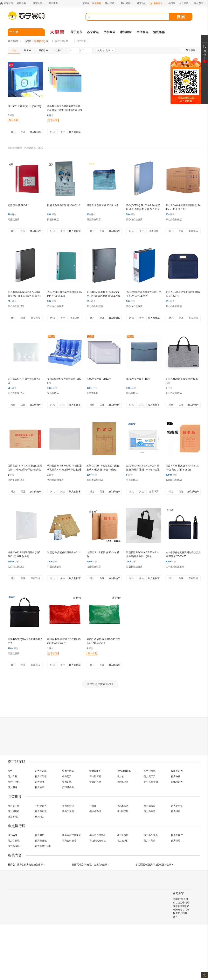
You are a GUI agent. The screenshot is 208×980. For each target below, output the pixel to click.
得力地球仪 (122, 841)
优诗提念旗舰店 (16, 480)
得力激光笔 (41, 841)
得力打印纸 (41, 776)
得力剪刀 (67, 776)
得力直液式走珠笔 (72, 835)
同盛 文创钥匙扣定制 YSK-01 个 (64, 205)
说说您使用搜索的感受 (100, 684)
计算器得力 (14, 817)
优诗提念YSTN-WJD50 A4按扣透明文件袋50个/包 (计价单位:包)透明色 (64, 470)
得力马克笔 (150, 811)
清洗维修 (159, 32)
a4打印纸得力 (151, 782)
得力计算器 (95, 776)
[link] (14, 50)
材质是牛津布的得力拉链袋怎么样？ (26, 865)
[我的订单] (111, 3)
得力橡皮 (176, 811)
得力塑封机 (14, 811)
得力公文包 (68, 811)
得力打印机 (41, 771)
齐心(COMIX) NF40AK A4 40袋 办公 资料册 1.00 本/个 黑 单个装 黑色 (25, 296)
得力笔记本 (122, 782)
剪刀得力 (40, 817)
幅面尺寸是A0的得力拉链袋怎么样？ (91, 865)
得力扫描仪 (177, 835)
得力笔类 (40, 782)
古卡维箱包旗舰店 (175, 567)
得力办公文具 (151, 835)
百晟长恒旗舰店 (134, 567)
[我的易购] (127, 3)
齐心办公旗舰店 (134, 220)
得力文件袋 (68, 806)
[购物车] (157, 3)
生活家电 (142, 32)
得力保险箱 (150, 806)
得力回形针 (122, 811)
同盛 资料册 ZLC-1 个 (19, 205)
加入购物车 (35, 132)
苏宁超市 (76, 32)
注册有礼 (97, 3)
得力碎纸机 (150, 771)
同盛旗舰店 (14, 220)
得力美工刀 (150, 776)
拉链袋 (93, 806)
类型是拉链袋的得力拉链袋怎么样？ (155, 865)
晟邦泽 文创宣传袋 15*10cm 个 (103, 205)
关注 (23, 132)
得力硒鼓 (12, 835)
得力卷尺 (40, 787)
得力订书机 (14, 782)
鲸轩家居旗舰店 (95, 480)
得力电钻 (40, 835)
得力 (10, 771)
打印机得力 (68, 787)
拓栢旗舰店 (53, 393)
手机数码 (109, 32)
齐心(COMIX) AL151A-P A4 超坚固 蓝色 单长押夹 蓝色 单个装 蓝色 (143, 209)
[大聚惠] (57, 32)
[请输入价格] (74, 51)
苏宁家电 (93, 32)
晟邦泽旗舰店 (94, 220)
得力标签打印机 (43, 846)
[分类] (26, 32)
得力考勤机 (95, 811)
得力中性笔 (68, 771)
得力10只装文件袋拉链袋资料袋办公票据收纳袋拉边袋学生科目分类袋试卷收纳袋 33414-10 (65, 110)
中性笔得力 (41, 806)
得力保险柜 (95, 771)
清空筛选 (81, 41)
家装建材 (126, 32)
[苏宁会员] (142, 3)
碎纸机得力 (177, 782)
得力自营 (12, 776)
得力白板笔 (14, 841)
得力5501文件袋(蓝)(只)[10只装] (24, 106)
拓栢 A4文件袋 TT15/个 (138, 379)
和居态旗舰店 (54, 567)
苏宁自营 (13, 120)
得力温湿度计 (15, 846)
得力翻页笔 (41, 811)
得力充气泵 (177, 806)
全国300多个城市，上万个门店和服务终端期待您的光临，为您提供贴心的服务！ (181, 908)
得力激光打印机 (98, 835)
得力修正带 (14, 806)
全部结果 (13, 41)
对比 (13, 132)
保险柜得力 (177, 771)
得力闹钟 (12, 787)
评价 (11, 115)
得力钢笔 (176, 841)
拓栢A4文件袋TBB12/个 (99, 379)
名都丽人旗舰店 (174, 480)
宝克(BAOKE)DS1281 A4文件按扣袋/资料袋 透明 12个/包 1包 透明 (143, 470)
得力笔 (120, 776)
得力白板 (176, 776)
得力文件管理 (69, 841)
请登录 (86, 3)
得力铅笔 (67, 782)
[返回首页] (7, 3)
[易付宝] (172, 3)
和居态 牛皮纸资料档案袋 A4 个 (64, 552)
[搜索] (130, 17)
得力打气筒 (150, 841)
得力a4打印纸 (124, 771)
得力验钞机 (122, 835)
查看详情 (154, 231)
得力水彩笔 (122, 806)
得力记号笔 (95, 782)
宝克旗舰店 (132, 480)
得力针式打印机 (98, 841)
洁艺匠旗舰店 (94, 567)
